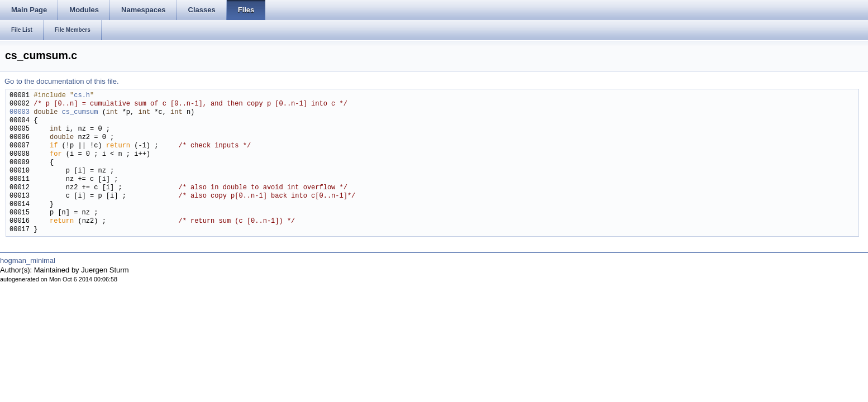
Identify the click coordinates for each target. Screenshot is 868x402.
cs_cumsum (80, 113)
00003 (20, 113)
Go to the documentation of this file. (62, 81)
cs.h (82, 96)
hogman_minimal (28, 260)
